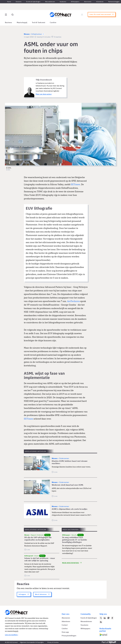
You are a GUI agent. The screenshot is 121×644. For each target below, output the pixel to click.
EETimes (75, 184)
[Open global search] (13, 15)
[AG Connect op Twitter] (101, 618)
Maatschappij (22, 22)
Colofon (65, 629)
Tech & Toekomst (39, 22)
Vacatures (63, 2)
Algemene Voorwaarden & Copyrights (32, 642)
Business (9, 22)
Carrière (53, 22)
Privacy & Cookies (53, 642)
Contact (65, 625)
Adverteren (100, 2)
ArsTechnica (73, 301)
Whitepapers (75, 2)
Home (9, 2)
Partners (111, 2)
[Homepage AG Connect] (60, 15)
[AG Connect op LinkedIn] (105, 618)
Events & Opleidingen (33, 2)
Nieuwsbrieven (50, 2)
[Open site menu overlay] (6, 15)
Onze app (65, 632)
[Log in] (82, 15)
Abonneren (88, 2)
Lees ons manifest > (12, 635)
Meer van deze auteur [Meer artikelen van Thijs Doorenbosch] (44, 94)
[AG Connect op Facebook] (112, 618)
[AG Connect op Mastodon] (108, 618)
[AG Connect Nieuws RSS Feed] (101, 622)
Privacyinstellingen (69, 636)
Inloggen (117, 2)
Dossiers (19, 2)
